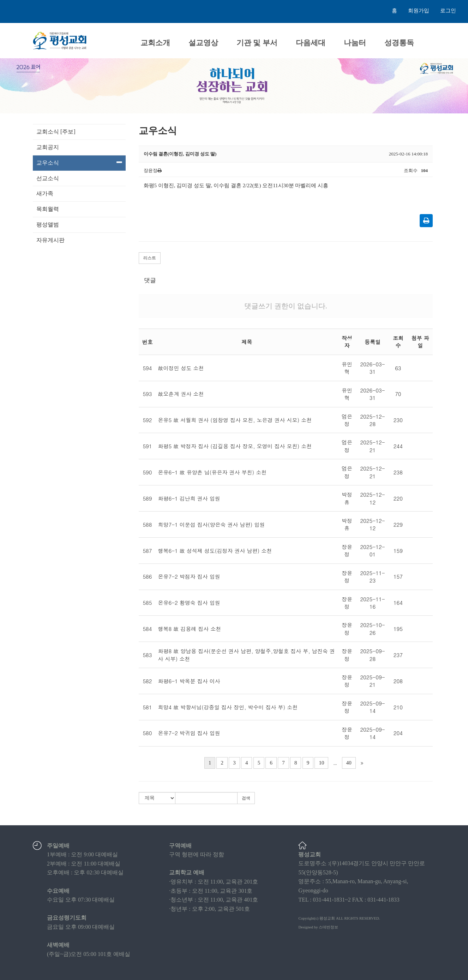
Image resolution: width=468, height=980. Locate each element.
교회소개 (155, 43)
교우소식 (79, 163)
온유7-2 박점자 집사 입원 (189, 576)
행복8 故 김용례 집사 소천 (190, 629)
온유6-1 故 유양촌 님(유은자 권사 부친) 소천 (212, 472)
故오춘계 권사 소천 (181, 394)
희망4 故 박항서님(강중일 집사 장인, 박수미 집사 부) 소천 (228, 707)
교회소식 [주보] (56, 132)
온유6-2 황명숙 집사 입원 (189, 603)
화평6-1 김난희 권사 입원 (189, 498)
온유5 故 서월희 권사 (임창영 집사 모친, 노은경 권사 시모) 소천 (235, 420)
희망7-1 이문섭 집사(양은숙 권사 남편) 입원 (212, 524)
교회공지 (48, 147)
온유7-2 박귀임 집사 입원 (189, 733)
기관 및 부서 (257, 43)
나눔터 (355, 43)
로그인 (448, 11)
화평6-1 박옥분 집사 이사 (189, 681)
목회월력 (48, 209)
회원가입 (419, 11)
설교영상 (203, 43)
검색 (246, 798)
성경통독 (399, 43)
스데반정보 (328, 927)
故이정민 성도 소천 (181, 368)
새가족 (45, 193)
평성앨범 (48, 225)
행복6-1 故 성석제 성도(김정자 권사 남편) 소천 (215, 551)
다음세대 (311, 43)
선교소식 (48, 178)
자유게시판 (50, 240)
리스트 (150, 258)
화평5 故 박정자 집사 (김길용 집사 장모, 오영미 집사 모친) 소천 (235, 446)
